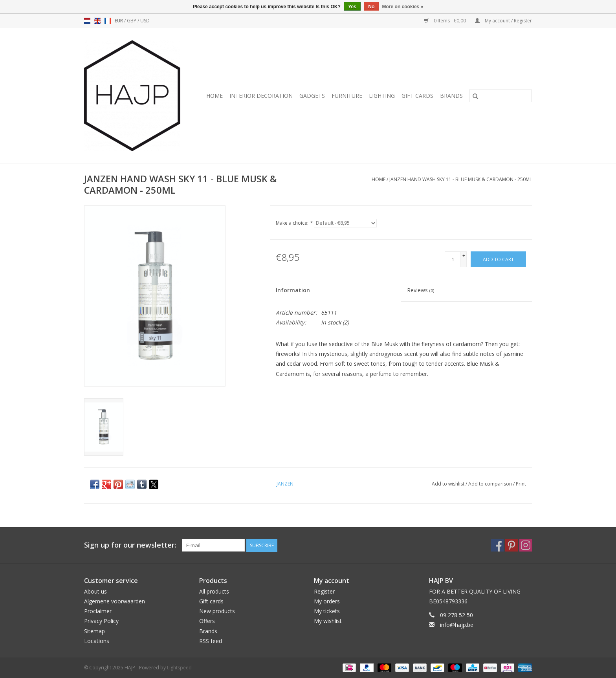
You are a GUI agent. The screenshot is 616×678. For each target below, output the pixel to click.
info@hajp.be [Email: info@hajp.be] (457, 625)
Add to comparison (491, 484)
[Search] (500, 96)
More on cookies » (403, 7)
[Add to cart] (498, 259)
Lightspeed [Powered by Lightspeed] (179, 668)
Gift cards (417, 96)
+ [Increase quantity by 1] (464, 256)
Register (324, 591)
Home (214, 96)
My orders (327, 601)
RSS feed (211, 641)
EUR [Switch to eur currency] (119, 21)
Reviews (421, 290)
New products (217, 611)
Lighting (382, 96)
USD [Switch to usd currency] (145, 21)
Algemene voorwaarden (115, 601)
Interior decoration (261, 96)
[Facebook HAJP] (497, 545)
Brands (451, 96)
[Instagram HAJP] (526, 545)
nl (87, 21)
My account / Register (503, 21)
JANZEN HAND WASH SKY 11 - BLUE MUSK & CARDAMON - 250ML (461, 179)
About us (95, 591)
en (97, 21)
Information (293, 290)
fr (108, 21)
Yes (352, 7)
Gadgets (312, 96)
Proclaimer (98, 611)
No (371, 7)
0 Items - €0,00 (445, 21)
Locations (97, 641)
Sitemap (94, 631)
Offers (207, 621)
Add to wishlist (449, 484)
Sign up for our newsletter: (130, 545)
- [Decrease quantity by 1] (464, 263)
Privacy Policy (101, 621)
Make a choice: (294, 223)
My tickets (327, 611)
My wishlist (328, 621)
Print (521, 484)
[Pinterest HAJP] (511, 545)
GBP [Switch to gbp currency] (132, 21)
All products (214, 591)
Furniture (347, 96)
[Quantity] (453, 259)
